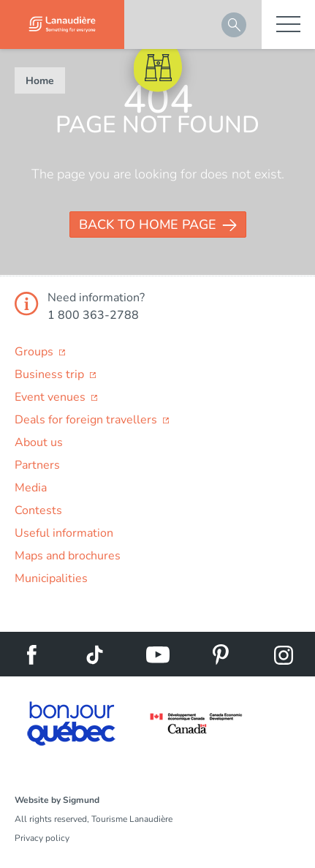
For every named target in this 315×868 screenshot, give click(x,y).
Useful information (64, 533)
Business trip (51, 374)
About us (39, 442)
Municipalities (51, 578)
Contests (38, 510)
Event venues (52, 397)
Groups (35, 352)
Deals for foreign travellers (87, 420)
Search (234, 25)
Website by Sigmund (57, 800)
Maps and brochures (68, 556)
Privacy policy (42, 838)
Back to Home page (148, 224)
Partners (37, 465)
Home (40, 81)
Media (31, 488)
